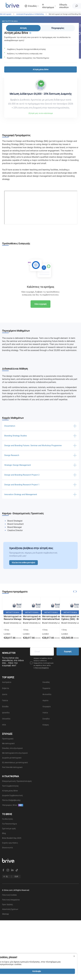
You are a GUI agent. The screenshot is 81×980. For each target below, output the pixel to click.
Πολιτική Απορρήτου (42, 668)
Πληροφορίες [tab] (58, 28)
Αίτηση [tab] (23, 28)
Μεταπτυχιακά (6, 14)
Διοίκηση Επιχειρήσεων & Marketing (30, 14)
